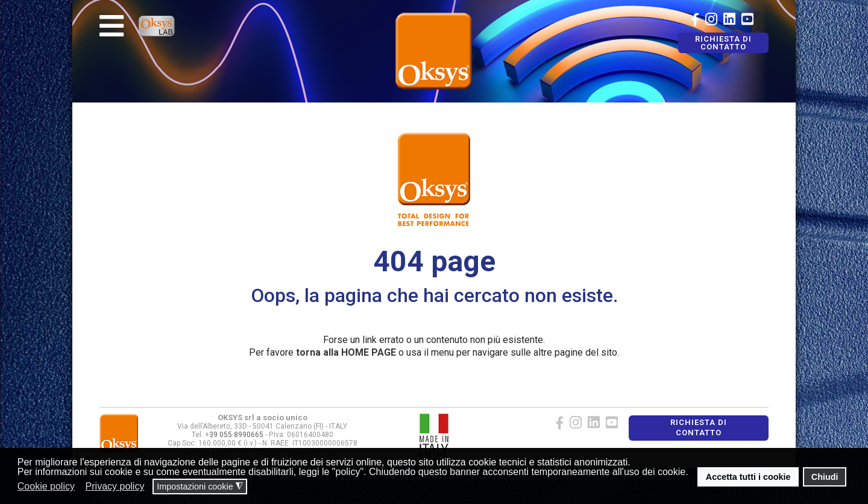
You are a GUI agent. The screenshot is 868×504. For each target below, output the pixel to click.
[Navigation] (112, 26)
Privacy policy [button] (115, 486)
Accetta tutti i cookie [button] (748, 477)
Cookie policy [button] (46, 486)
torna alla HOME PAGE (346, 352)
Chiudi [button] (825, 477)
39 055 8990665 (236, 435)
